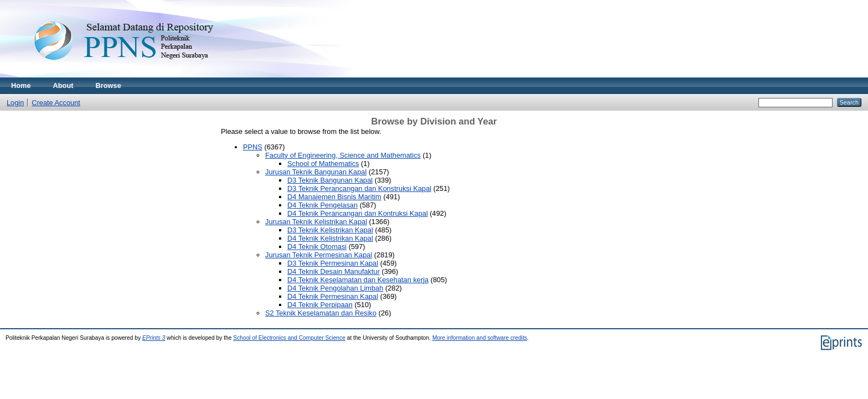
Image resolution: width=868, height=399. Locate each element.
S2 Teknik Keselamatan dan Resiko (321, 313)
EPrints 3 (154, 338)
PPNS (253, 147)
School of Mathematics (323, 164)
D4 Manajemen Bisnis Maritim (334, 197)
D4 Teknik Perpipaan (320, 305)
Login (15, 103)
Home (21, 85)
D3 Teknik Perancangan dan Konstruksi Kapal (359, 188)
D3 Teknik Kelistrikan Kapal (330, 230)
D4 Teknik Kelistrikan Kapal (330, 238)
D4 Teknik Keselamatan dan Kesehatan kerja (358, 280)
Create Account (56, 103)
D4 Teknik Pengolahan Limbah (335, 288)
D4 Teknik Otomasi (317, 247)
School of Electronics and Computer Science (289, 338)
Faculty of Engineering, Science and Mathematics (343, 155)
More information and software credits (480, 338)
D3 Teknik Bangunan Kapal (330, 180)
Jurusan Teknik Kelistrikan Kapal (316, 222)
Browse (108, 85)
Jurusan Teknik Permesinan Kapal (319, 255)
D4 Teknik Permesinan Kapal (333, 296)
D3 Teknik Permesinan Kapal (333, 263)
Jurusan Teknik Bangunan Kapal (316, 172)
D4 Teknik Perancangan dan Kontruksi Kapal (358, 213)
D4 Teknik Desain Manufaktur (334, 271)
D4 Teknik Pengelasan (322, 205)
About (63, 85)
